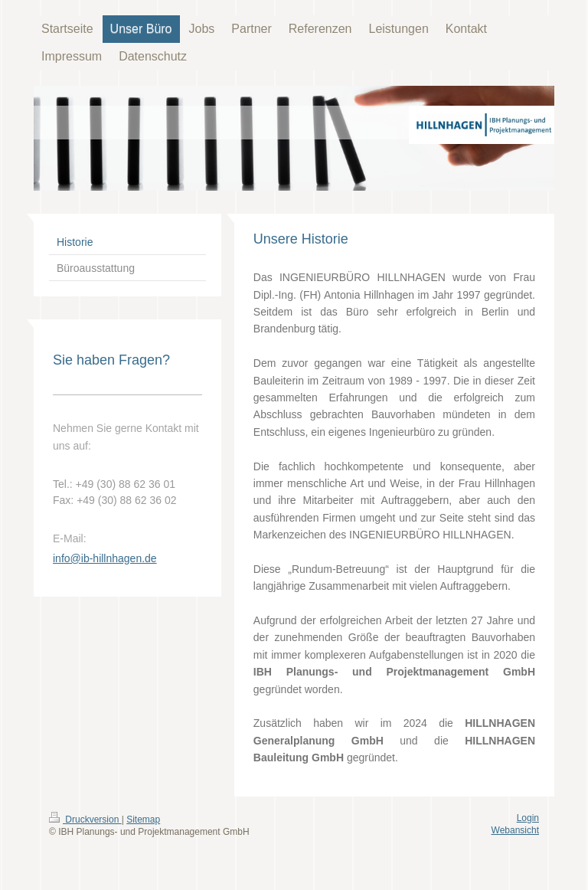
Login (528, 818)
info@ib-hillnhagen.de (105, 558)
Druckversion (85, 820)
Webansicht (515, 830)
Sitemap (143, 820)
